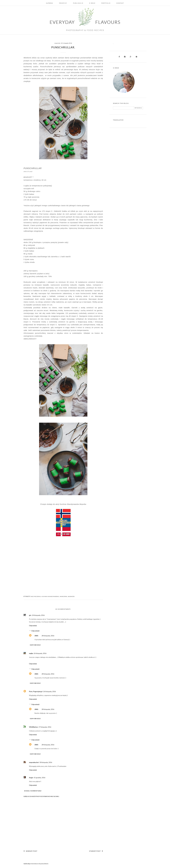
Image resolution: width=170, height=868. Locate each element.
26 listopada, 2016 (40, 653)
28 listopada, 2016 (48, 636)
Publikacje (78, 3)
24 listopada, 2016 (38, 615)
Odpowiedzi (35, 631)
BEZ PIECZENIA (36, 596)
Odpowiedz (33, 626)
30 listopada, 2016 (46, 762)
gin (30, 615)
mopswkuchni (34, 762)
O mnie (92, 3)
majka (31, 653)
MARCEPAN (63, 596)
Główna (50, 3)
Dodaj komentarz (33, 791)
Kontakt (120, 3)
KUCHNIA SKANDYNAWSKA (50, 596)
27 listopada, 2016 (45, 727)
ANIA (36, 636)
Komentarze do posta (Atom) (39, 864)
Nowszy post (30, 851)
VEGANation (33, 727)
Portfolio (106, 3)
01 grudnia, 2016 (40, 778)
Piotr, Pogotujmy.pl (36, 691)
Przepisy (63, 3)
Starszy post (96, 851)
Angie (31, 778)
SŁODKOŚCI (71, 596)
